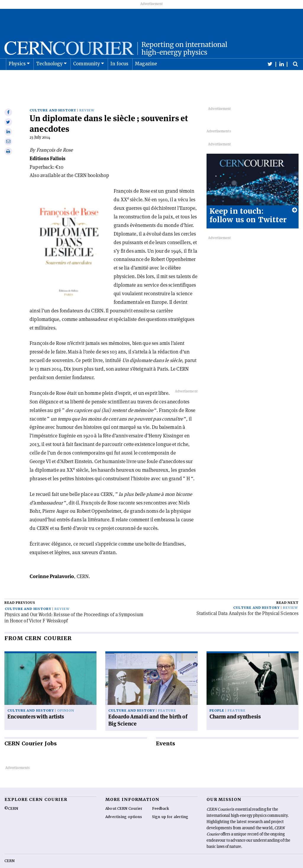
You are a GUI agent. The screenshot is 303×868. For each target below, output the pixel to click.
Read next (287, 590)
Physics (17, 79)
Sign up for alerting (170, 804)
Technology (50, 79)
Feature (167, 698)
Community (87, 79)
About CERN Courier (124, 796)
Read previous (20, 590)
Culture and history (53, 97)
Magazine (146, 79)
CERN (9, 848)
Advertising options (124, 804)
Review (87, 97)
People (217, 698)
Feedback (161, 796)
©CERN (11, 796)
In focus (119, 79)
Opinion (66, 698)
